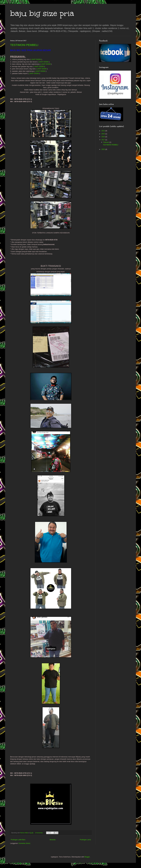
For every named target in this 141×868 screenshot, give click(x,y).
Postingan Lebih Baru (18, 840)
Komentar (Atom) (24, 843)
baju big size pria (42, 13)
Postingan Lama (85, 840)
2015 (103, 134)
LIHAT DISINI (36, 59)
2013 (103, 131)
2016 (103, 137)
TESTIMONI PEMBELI (24, 45)
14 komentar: (39, 833)
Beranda (53, 840)
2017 (103, 140)
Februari (106, 142)
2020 (103, 149)
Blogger (87, 857)
